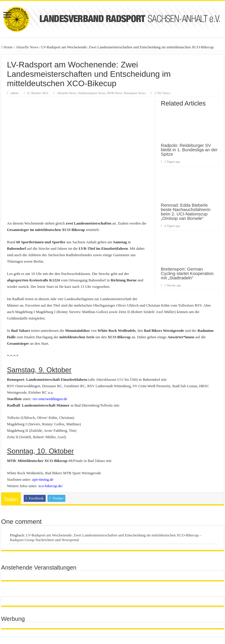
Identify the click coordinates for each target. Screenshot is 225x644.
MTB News (115, 93)
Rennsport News (135, 93)
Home (7, 47)
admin (15, 93)
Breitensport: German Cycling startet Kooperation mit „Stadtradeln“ (187, 273)
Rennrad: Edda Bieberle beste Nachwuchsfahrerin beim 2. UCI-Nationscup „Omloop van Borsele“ (186, 212)
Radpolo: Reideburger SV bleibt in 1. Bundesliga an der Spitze (189, 150)
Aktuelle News (27, 47)
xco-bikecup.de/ (51, 486)
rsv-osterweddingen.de (50, 399)
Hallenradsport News (92, 93)
